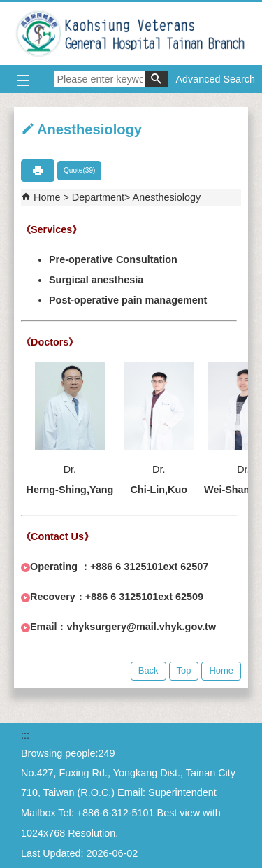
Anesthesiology (167, 197)
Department (98, 197)
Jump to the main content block (7, 7)
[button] (157, 79)
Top (184, 670)
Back (148, 670)
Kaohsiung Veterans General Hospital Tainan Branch (131, 34)
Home (47, 197)
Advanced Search (215, 79)
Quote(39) (79, 170)
